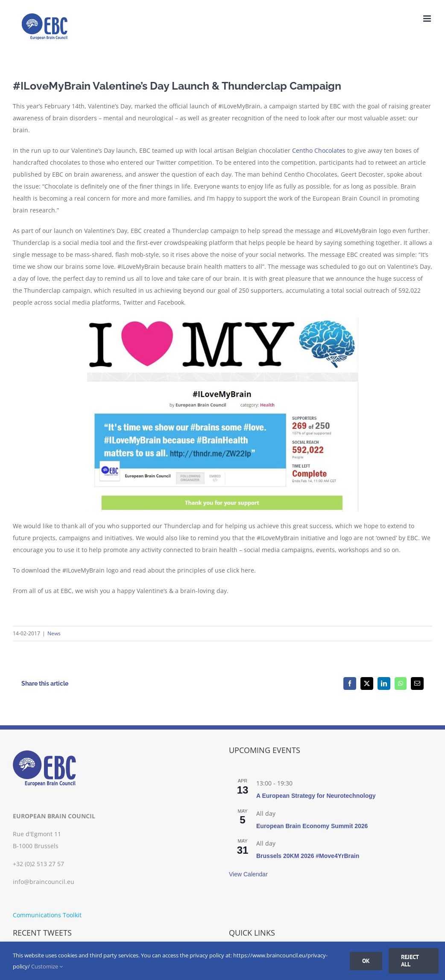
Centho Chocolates (319, 150)
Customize (47, 966)
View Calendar (248, 874)
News (54, 633)
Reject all (410, 961)
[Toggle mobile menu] (428, 19)
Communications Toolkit (47, 915)
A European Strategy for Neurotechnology (316, 796)
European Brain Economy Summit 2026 (312, 826)
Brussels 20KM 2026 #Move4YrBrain (308, 856)
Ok (366, 961)
